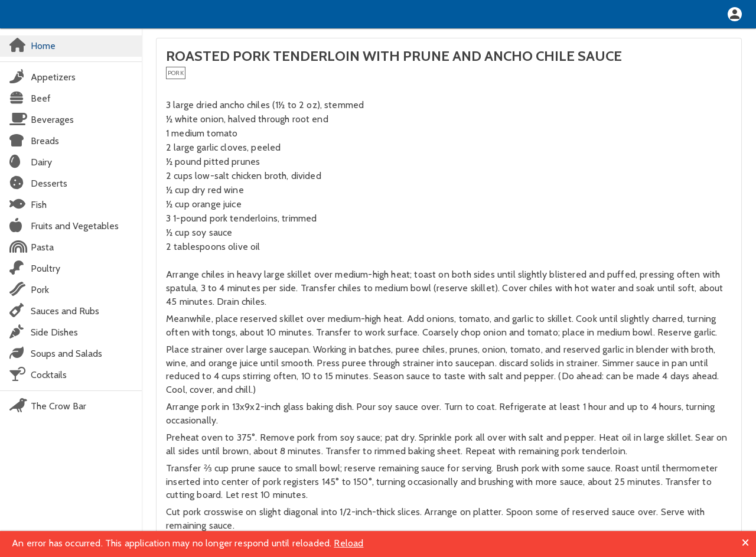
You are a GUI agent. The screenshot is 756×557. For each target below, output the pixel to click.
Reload (348, 543)
